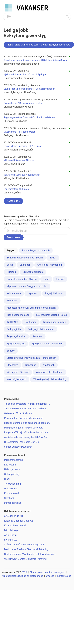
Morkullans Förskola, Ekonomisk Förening (26, 549)
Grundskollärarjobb (33, 272)
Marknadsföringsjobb (18, 315)
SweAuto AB (11, 540)
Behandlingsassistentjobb (36, 250)
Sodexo (11, 351)
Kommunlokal (11, 493)
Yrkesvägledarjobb (16, 379)
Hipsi (7, 479)
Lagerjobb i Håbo (54, 293)
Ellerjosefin (10, 465)
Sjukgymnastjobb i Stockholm (48, 344)
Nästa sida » (13, 201)
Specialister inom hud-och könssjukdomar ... (28, 423)
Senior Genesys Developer (18, 447)
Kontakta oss (64, 576)
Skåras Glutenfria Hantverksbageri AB (24, 545)
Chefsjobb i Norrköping (50, 265)
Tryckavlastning (12, 484)
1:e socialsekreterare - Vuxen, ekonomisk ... (27, 404)
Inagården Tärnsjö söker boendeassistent (26, 432)
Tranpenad (31, 365)
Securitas (38, 336)
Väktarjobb (49, 365)
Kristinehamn (14, 293)
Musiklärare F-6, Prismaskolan (20, 132)
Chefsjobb (25, 265)
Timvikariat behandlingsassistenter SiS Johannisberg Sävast (36, 60)
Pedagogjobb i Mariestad (41, 329)
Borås (10, 265)
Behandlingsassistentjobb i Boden (25, 258)
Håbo (46, 279)
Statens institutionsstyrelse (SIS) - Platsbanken (31, 358)
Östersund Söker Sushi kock (19, 413)
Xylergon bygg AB (14, 516)
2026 (24, 572)
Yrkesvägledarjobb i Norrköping (50, 379)
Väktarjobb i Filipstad (18, 372)
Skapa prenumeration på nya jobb (48, 572)
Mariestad (12, 301)
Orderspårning (12, 474)
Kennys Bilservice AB (15, 526)
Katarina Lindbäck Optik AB (19, 521)
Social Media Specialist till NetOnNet (23, 146)
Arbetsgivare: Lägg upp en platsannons (22, 576)
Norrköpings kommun (55, 322)
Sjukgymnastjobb (16, 344)
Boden (53, 258)
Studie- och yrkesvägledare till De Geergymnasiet (29, 89)
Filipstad (11, 272)
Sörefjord (9, 498)
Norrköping (31, 322)
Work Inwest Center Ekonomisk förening (25, 559)
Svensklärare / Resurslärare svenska (23, 103)
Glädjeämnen (11, 489)
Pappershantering (14, 460)
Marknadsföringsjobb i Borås (52, 315)
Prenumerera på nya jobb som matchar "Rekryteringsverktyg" (39, 45)
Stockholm (12, 365)
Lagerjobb (33, 293)
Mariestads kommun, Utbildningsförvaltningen (31, 308)
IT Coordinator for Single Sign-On (21, 442)
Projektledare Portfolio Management (23, 418)
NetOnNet (13, 322)
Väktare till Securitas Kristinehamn (22, 175)
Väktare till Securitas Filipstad (19, 160)
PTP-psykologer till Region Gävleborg (24, 428)
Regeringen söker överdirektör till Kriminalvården (29, 117)
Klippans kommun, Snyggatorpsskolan (27, 286)
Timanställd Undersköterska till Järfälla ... (26, 409)
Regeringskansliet (16, 336)
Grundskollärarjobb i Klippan (22, 279)
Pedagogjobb (14, 329)
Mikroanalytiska (13, 503)
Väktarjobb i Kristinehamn (49, 372)
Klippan (60, 279)
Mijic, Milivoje (11, 530)
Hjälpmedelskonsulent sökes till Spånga (25, 74)
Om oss (50, 576)
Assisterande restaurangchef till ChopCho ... (27, 437)
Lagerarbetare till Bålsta (16, 189)
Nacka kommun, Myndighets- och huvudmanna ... (30, 554)
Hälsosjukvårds (12, 469)
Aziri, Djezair (11, 535)
